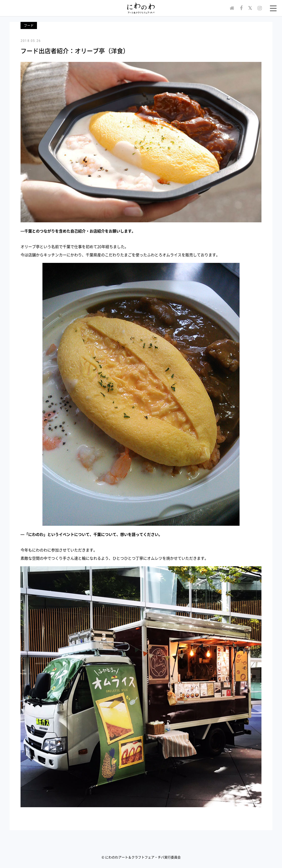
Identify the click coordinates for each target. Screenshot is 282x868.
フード (29, 25)
